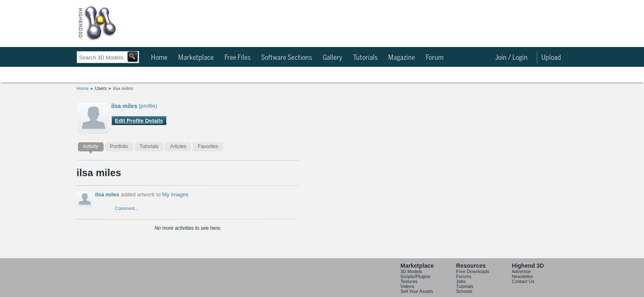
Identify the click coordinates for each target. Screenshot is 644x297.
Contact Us (523, 287)
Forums (464, 282)
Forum (435, 58)
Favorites (208, 146)
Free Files (237, 58)
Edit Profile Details (139, 121)
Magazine (402, 58)
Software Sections (287, 58)
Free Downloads (473, 277)
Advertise (521, 277)
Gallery (333, 58)
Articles (178, 146)
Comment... (127, 208)
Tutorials (365, 58)
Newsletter (523, 282)
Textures (409, 287)
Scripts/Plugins (416, 282)
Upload (551, 58)
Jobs (461, 287)
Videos (407, 292)
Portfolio (119, 146)
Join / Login (511, 58)
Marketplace (196, 58)
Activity (91, 146)
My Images (175, 194)
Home (159, 58)
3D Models (412, 277)
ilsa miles (123, 88)
